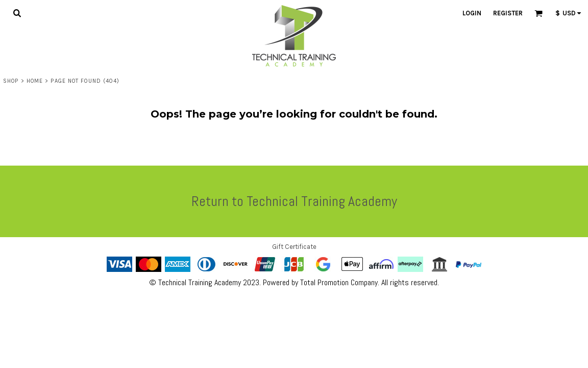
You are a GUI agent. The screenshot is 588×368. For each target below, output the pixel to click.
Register (508, 13)
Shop (11, 81)
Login (472, 13)
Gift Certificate (294, 247)
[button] (17, 13)
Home (35, 81)
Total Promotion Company (339, 282)
